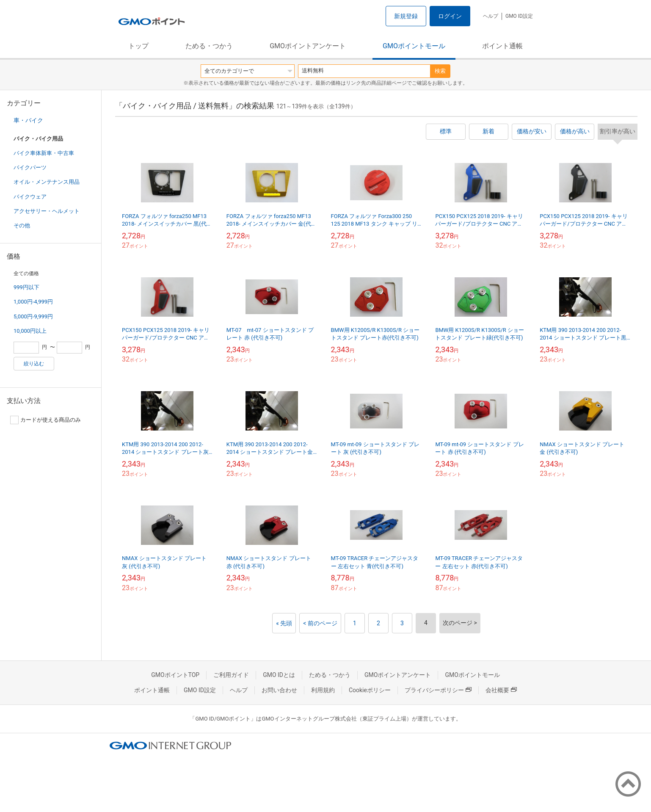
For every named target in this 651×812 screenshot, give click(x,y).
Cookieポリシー (370, 690)
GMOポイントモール (414, 46)
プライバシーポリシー (438, 690)
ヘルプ (491, 16)
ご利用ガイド (231, 675)
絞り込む (34, 364)
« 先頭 (284, 623)
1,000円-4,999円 (33, 302)
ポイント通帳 (502, 46)
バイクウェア (30, 197)
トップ (138, 46)
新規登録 (406, 16)
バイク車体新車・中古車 (44, 153)
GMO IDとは (279, 675)
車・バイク (28, 120)
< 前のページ (320, 623)
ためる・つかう (209, 46)
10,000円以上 (30, 331)
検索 (440, 71)
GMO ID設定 (519, 16)
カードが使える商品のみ (46, 420)
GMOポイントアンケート (308, 46)
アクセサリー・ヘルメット (47, 211)
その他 (22, 225)
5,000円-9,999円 (33, 316)
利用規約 (323, 690)
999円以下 (26, 287)
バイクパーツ (30, 167)
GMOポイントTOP (175, 675)
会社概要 (501, 690)
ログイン (450, 16)
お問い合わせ (279, 690)
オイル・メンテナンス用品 (47, 182)
